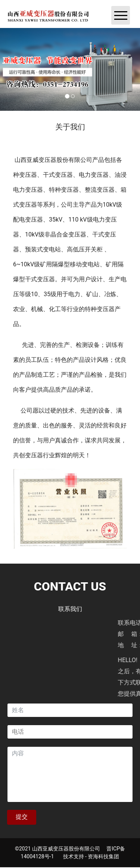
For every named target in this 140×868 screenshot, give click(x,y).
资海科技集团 (103, 856)
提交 (22, 817)
